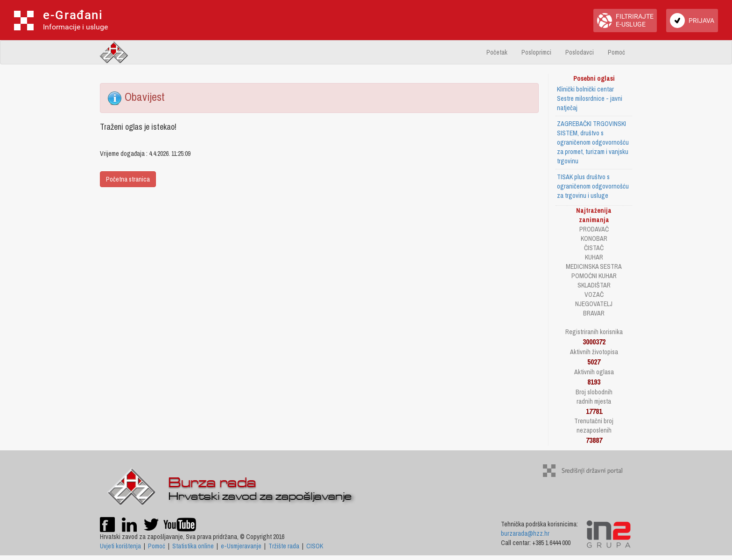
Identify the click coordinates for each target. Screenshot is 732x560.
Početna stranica (128, 179)
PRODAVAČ (594, 229)
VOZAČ (594, 294)
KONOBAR (594, 238)
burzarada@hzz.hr (525, 533)
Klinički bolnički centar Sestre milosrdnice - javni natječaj (590, 98)
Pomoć (616, 52)
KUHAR (594, 257)
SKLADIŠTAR (594, 285)
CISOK (315, 546)
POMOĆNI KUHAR (594, 276)
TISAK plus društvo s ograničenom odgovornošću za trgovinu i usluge (593, 186)
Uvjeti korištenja (120, 546)
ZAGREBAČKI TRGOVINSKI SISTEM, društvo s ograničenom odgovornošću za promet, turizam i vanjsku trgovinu (593, 142)
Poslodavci (580, 52)
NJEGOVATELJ (594, 304)
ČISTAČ (594, 248)
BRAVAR (594, 313)
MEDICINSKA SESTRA (594, 266)
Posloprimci (536, 52)
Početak (497, 52)
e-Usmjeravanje (241, 546)
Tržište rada (284, 546)
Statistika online (193, 546)
